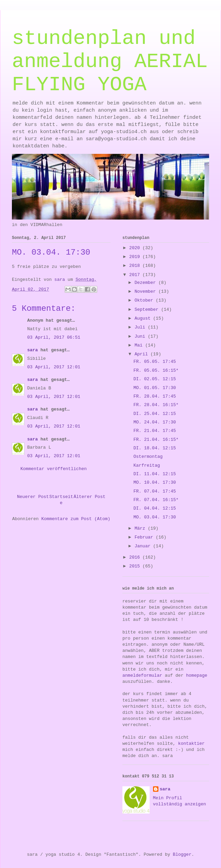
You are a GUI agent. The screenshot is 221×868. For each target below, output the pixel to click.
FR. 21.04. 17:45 (155, 431)
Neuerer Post (33, 497)
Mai (140, 345)
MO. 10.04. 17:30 (155, 483)
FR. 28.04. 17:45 (155, 396)
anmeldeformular (142, 676)
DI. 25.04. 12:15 (155, 414)
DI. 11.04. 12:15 (155, 474)
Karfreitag (147, 465)
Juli (141, 327)
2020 (136, 248)
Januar (144, 546)
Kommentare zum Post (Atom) (76, 519)
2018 (136, 266)
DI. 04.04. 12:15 (155, 508)
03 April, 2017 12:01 (54, 367)
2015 (136, 566)
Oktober (145, 300)
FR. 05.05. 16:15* (156, 371)
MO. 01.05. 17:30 (155, 388)
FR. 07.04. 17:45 (155, 491)
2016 (136, 557)
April (143, 354)
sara (32, 350)
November (147, 292)
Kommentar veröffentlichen (54, 469)
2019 (136, 257)
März (141, 528)
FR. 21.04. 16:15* (156, 440)
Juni (141, 336)
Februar (145, 537)
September (148, 310)
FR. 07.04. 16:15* (156, 500)
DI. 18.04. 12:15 (155, 448)
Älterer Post (89, 497)
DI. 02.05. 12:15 (155, 379)
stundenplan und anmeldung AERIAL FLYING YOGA (110, 62)
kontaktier (191, 744)
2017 (136, 275)
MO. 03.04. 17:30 (155, 517)
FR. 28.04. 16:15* (156, 405)
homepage (197, 676)
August (144, 318)
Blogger (182, 855)
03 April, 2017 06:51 (54, 337)
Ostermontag (148, 457)
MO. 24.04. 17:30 (155, 422)
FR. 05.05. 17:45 (155, 362)
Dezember (147, 283)
